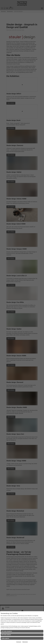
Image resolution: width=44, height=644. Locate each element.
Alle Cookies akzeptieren (7, 631)
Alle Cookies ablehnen (6, 635)
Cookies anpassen (5, 638)
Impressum (19, 642)
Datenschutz (25, 642)
